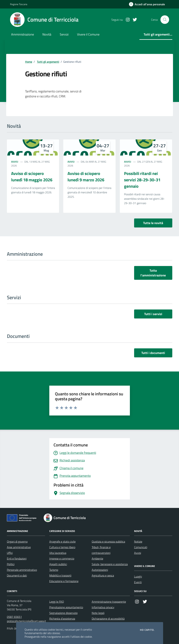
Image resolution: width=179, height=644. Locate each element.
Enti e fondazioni (17, 558)
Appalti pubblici (58, 564)
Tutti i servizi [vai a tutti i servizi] (153, 314)
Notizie (138, 541)
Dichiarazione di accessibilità (108, 619)
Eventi (138, 582)
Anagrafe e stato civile (62, 541)
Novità (47, 34)
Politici (11, 564)
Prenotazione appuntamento (66, 607)
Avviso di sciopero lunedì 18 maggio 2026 (32, 177)
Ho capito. (147, 630)
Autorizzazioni (100, 570)
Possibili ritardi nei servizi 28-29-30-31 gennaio (142, 180)
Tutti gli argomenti (48, 62)
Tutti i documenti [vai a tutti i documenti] (153, 353)
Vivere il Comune (88, 34)
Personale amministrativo (22, 570)
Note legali (98, 613)
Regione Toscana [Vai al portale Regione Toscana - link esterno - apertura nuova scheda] (19, 4)
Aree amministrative (19, 547)
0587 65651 (14, 617)
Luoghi (138, 576)
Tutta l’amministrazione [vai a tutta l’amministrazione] (153, 273)
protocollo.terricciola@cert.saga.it (26, 621)
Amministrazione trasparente (109, 602)
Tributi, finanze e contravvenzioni (101, 550)
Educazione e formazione (64, 581)
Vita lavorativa (58, 553)
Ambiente (97, 558)
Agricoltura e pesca (103, 575)
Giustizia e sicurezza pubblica (108, 541)
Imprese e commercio (62, 558)
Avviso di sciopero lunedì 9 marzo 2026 (86, 177)
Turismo (54, 570)
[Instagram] (126, 20)
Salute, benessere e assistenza (110, 564)
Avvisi (15, 162)
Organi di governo (17, 541)
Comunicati (141, 547)
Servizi (64, 34)
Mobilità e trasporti (60, 575)
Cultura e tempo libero (62, 547)
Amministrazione (23, 34)
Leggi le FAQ (57, 602)
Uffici (10, 553)
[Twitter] (133, 20)
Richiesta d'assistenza (62, 619)
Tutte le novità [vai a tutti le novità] (153, 223)
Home (29, 62)
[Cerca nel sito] (165, 20)
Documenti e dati (17, 575)
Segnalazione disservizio (63, 613)
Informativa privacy (103, 607)
